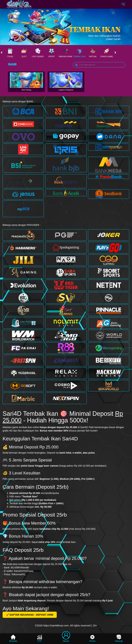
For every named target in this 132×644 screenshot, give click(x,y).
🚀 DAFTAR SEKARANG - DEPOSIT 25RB (30, 615)
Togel (10, 53)
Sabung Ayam (65, 53)
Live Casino (38, 53)
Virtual (93, 53)
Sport (52, 53)
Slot (24, 53)
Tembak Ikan (79, 53)
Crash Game (107, 53)
